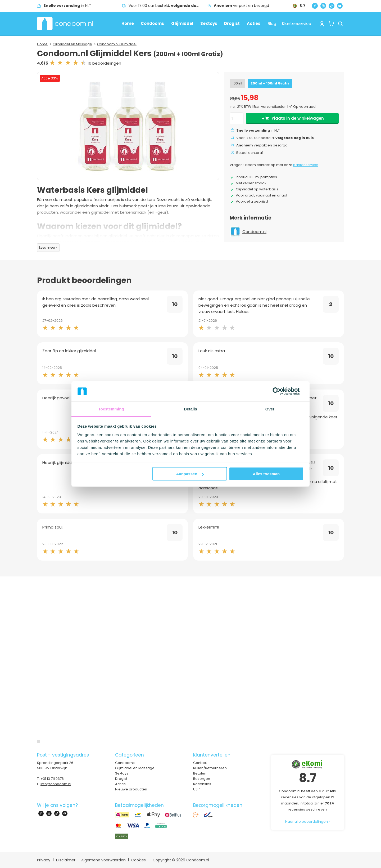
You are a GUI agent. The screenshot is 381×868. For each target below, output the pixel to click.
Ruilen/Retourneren (210, 768)
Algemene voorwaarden (103, 860)
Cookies (139, 860)
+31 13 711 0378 (52, 779)
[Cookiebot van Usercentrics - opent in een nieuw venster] (281, 391)
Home (128, 23)
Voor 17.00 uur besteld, (168, 6)
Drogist (232, 23)
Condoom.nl (254, 232)
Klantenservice (297, 23)
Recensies (202, 784)
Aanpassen (190, 474)
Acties (254, 23)
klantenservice (306, 165)
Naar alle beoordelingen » (308, 822)
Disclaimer (66, 860)
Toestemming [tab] (111, 409)
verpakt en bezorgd (241, 6)
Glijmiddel (182, 23)
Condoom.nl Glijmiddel (117, 44)
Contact (200, 763)
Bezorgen (202, 779)
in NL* (67, 6)
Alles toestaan (266, 474)
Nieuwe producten (131, 789)
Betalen (200, 773)
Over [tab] (270, 409)
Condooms (152, 23)
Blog (272, 23)
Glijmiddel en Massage (72, 44)
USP (196, 789)
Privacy (44, 860)
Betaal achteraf (250, 153)
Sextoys (209, 23)
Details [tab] (190, 409)
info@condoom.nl (56, 784)
